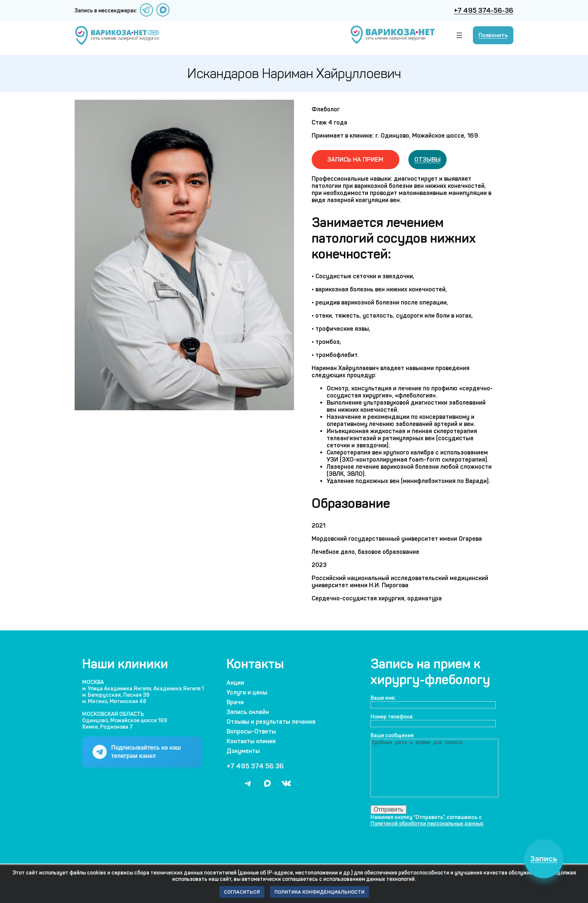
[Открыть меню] (459, 34)
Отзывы (427, 158)
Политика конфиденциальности (319, 892)
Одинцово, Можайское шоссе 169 (124, 719)
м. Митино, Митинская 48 (114, 700)
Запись (540, 855)
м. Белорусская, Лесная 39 (116, 694)
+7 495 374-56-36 (484, 10)
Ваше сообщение (392, 734)
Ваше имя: (383, 697)
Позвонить (493, 34)
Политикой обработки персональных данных (427, 833)
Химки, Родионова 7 (107, 725)
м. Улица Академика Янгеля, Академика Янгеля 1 (143, 687)
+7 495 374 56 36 (255, 765)
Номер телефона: (392, 715)
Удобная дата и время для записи (437, 772)
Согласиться (242, 892)
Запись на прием (355, 158)
